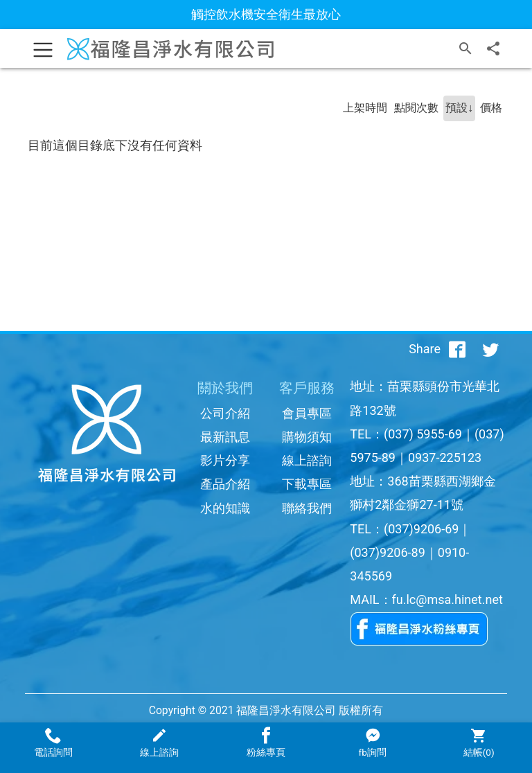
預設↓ (459, 108)
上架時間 (365, 108)
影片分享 (225, 460)
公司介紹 (225, 413)
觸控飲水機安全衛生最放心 (266, 14)
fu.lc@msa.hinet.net (447, 599)
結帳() (479, 743)
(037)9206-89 (387, 552)
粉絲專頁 (266, 743)
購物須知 (307, 437)
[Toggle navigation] (43, 48)
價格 (491, 108)
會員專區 (307, 413)
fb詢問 (372, 743)
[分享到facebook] (457, 349)
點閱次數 (416, 108)
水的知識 (225, 508)
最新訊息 (225, 437)
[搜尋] (465, 48)
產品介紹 (225, 484)
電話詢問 (53, 743)
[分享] (493, 48)
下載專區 (307, 484)
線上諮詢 (307, 460)
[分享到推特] (490, 349)
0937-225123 (445, 457)
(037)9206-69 (421, 529)
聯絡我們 (307, 508)
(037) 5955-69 (423, 434)
